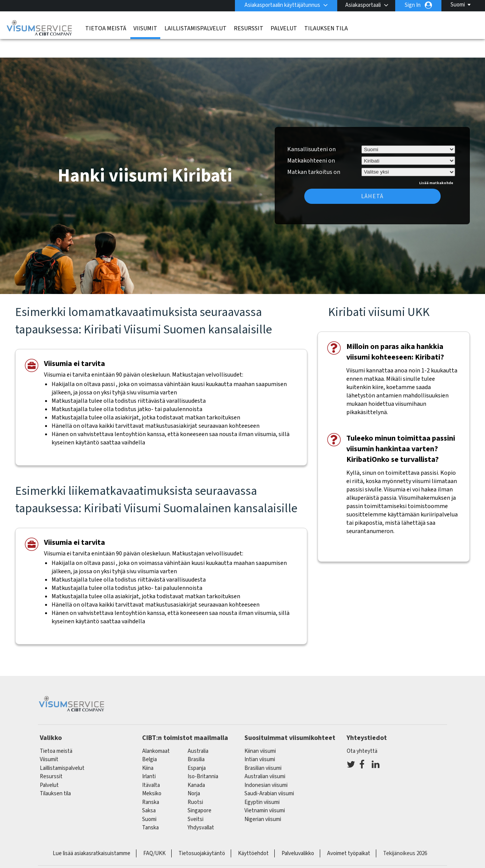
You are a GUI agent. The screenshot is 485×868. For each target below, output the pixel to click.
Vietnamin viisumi (265, 791)
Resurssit (249, 28)
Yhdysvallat (201, 808)
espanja (197, 749)
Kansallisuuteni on (311, 130)
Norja (194, 774)
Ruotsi (195, 783)
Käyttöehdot (253, 834)
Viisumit (145, 28)
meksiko (152, 774)
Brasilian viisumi (263, 749)
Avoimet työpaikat (349, 834)
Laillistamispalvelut (196, 28)
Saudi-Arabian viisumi (269, 774)
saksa (149, 791)
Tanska (150, 808)
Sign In (413, 5)
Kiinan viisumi (260, 732)
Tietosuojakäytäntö (202, 834)
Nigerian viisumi (263, 800)
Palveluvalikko (298, 834)
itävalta (151, 766)
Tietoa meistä (106, 28)
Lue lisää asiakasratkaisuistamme (92, 834)
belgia (149, 740)
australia (198, 732)
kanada (196, 766)
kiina (148, 749)
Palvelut (284, 28)
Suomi (458, 5)
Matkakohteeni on (311, 141)
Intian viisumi (260, 740)
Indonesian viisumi (266, 766)
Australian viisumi (265, 757)
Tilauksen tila (326, 28)
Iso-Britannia (203, 757)
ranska (151, 783)
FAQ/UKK (154, 834)
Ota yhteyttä (362, 732)
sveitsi (196, 800)
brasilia (196, 740)
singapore (199, 791)
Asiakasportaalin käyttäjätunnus (282, 5)
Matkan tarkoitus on (314, 152)
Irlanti (149, 757)
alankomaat (156, 732)
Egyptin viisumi (262, 783)
